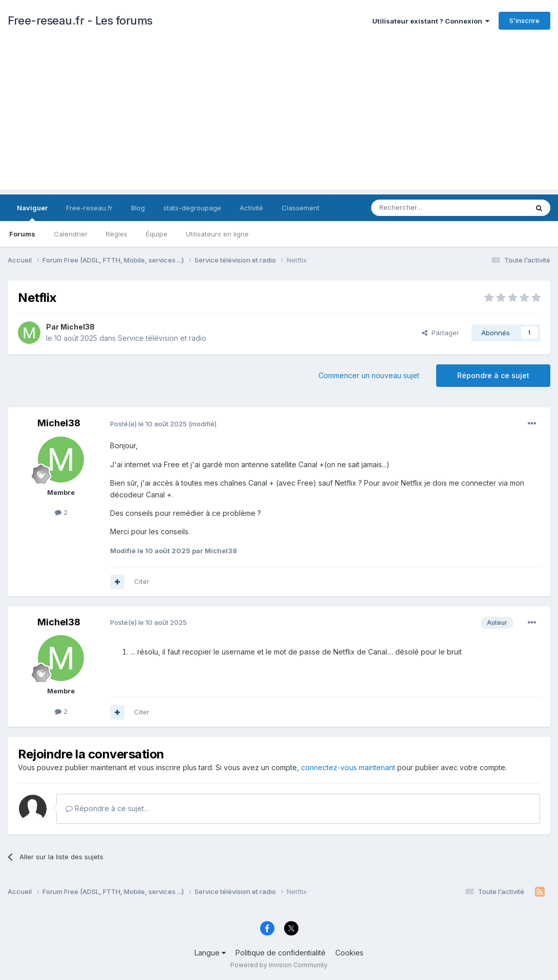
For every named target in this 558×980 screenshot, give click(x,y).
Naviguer (32, 212)
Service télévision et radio (162, 338)
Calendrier (71, 234)
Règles (117, 234)
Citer (142, 581)
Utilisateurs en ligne (217, 234)
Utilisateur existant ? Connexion (431, 21)
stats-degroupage (192, 208)
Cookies (349, 953)
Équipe (157, 234)
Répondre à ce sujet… (108, 808)
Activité (251, 208)
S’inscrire (524, 20)
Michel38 (78, 327)
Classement (301, 208)
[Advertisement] (279, 118)
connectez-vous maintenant (348, 767)
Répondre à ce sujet (493, 375)
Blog (138, 208)
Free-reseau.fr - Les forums (80, 20)
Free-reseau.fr (89, 208)
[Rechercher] (427, 208)
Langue (210, 953)
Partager (441, 333)
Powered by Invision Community (279, 965)
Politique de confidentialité (281, 953)
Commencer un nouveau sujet (369, 375)
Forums (22, 234)
